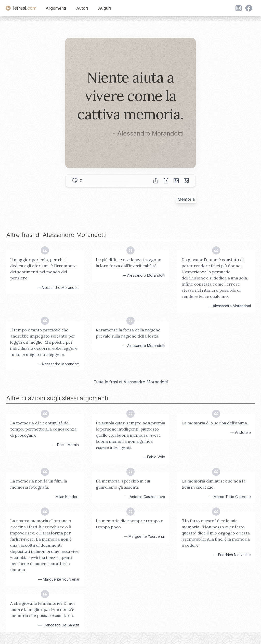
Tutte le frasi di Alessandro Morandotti (131, 382)
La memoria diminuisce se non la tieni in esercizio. (213, 484)
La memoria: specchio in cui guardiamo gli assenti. (123, 484)
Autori (82, 8)
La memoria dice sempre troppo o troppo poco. (130, 524)
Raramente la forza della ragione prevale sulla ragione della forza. (128, 333)
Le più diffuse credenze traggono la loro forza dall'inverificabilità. (129, 263)
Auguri (105, 8)
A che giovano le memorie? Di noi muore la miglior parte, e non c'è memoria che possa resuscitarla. (42, 609)
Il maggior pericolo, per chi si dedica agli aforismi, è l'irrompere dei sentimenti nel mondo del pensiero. (43, 269)
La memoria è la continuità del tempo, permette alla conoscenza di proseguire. (43, 429)
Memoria (186, 199)
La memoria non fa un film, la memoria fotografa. (39, 484)
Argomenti (56, 8)
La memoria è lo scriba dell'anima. (215, 423)
